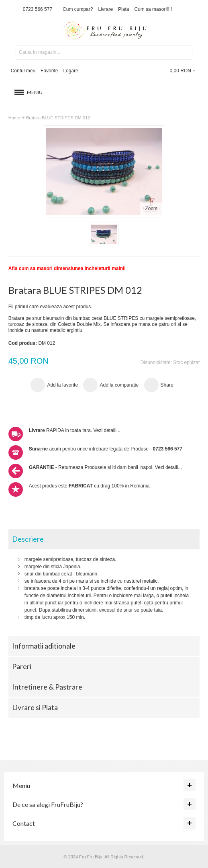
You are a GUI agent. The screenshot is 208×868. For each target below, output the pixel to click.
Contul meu (23, 71)
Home (14, 118)
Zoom (151, 209)
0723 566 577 (38, 9)
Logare (70, 71)
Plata (123, 9)
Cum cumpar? (78, 9)
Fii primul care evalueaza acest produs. (50, 307)
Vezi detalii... (107, 430)
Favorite (49, 71)
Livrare (105, 9)
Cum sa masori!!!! (153, 9)
